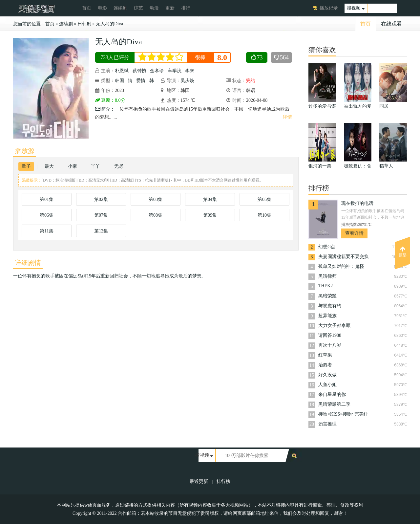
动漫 (154, 8)
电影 (102, 8)
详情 (287, 117)
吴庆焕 (187, 81)
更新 (170, 8)
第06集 (47, 215)
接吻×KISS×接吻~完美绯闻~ (343, 415)
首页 (87, 8)
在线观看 (391, 24)
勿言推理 (327, 424)
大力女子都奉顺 (334, 326)
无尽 (119, 166)
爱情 (141, 81)
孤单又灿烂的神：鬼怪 (341, 266)
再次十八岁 (330, 345)
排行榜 (223, 481)
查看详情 (354, 233)
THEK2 (325, 286)
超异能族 (327, 316)
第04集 (210, 199)
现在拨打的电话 (357, 203)
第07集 (101, 215)
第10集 (264, 215)
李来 (190, 71)
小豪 (73, 166)
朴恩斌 (122, 71)
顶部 (403, 252)
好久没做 (327, 375)
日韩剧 (84, 24)
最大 (49, 166)
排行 (186, 8)
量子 (26, 166)
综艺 (138, 8)
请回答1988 (330, 335)
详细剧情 (28, 263)
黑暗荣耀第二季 (334, 404)
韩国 (119, 81)
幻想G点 (327, 247)
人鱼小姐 (327, 385)
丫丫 (95, 166)
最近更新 (199, 481)
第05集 (264, 199)
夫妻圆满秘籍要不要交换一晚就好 (344, 257)
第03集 (156, 199)
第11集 (46, 231)
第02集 (101, 199)
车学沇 (175, 71)
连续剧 (120, 8)
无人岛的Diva (109, 24)
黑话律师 (327, 276)
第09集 (210, 215)
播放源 (25, 151)
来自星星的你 (332, 394)
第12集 (101, 231)
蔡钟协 (139, 71)
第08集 (156, 215)
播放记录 (329, 8)
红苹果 (325, 355)
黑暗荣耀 (327, 296)
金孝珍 (157, 71)
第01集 (47, 199)
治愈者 (325, 365)
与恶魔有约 (330, 306)
